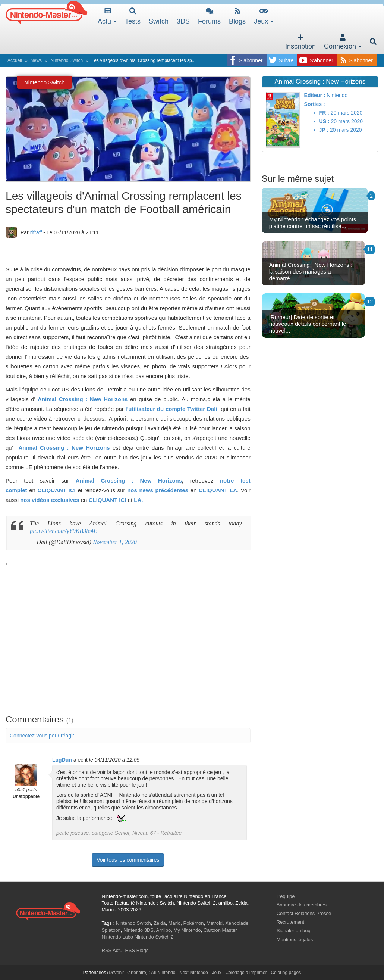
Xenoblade (237, 923)
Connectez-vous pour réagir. (43, 736)
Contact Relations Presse (304, 913)
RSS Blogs (137, 950)
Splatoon (111, 930)
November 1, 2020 (115, 542)
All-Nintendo (163, 973)
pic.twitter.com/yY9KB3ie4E (63, 531)
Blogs (237, 16)
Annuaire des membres (302, 905)
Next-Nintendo (194, 973)
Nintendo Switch (67, 60)
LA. (138, 500)
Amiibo (164, 930)
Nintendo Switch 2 (154, 937)
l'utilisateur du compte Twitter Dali (172, 409)
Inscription (300, 42)
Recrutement (290, 922)
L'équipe (286, 896)
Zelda (160, 923)
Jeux (264, 16)
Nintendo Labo (118, 937)
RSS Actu (112, 950)
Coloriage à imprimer (246, 973)
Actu (107, 16)
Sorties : (315, 104)
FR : (324, 113)
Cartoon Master (220, 930)
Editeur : (315, 95)
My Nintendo (187, 930)
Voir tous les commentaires (128, 860)
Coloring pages (286, 973)
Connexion (343, 42)
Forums (209, 16)
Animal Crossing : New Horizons (83, 399)
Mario (175, 923)
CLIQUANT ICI (56, 490)
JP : (324, 130)
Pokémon (194, 923)
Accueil (15, 60)
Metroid (215, 923)
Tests (133, 16)
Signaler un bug (294, 931)
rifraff (36, 232)
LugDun (62, 760)
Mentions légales (295, 940)
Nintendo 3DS (139, 930)
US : (324, 121)
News (36, 60)
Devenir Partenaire (128, 973)
